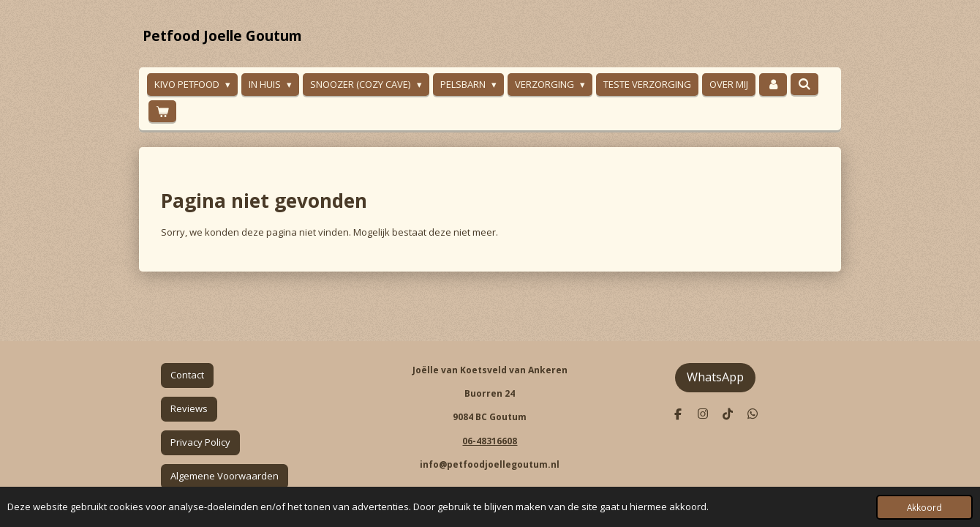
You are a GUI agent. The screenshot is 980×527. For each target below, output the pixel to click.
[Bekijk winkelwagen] (162, 112)
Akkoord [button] (924, 507)
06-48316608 (490, 441)
